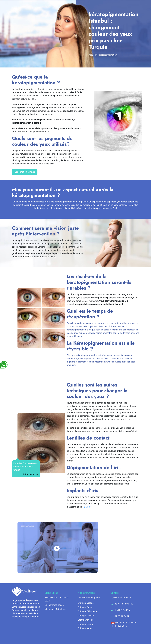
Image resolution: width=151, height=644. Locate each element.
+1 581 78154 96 (120, 610)
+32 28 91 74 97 (120, 616)
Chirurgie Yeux (85, 628)
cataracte (87, 507)
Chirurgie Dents (85, 624)
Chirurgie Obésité (86, 616)
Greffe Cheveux (85, 620)
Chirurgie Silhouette (87, 611)
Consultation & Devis (25, 172)
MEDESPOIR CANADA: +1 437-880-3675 (124, 624)
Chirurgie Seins (85, 607)
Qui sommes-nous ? (54, 605)
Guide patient (30, 474)
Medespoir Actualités (55, 609)
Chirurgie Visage (86, 603)
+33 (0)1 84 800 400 (122, 604)
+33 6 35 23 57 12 (121, 598)
